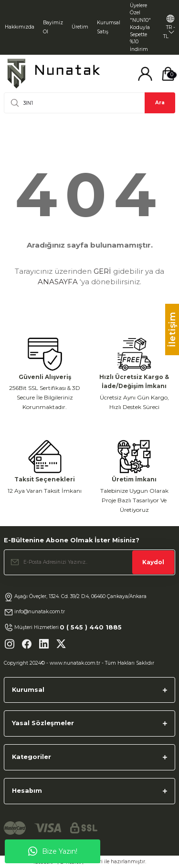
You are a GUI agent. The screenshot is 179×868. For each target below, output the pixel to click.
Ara (160, 103)
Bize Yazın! (53, 851)
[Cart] (168, 74)
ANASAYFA (58, 282)
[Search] (89, 103)
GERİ (102, 271)
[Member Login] (145, 74)
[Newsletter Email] (89, 562)
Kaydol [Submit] (153, 562)
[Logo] (53, 74)
